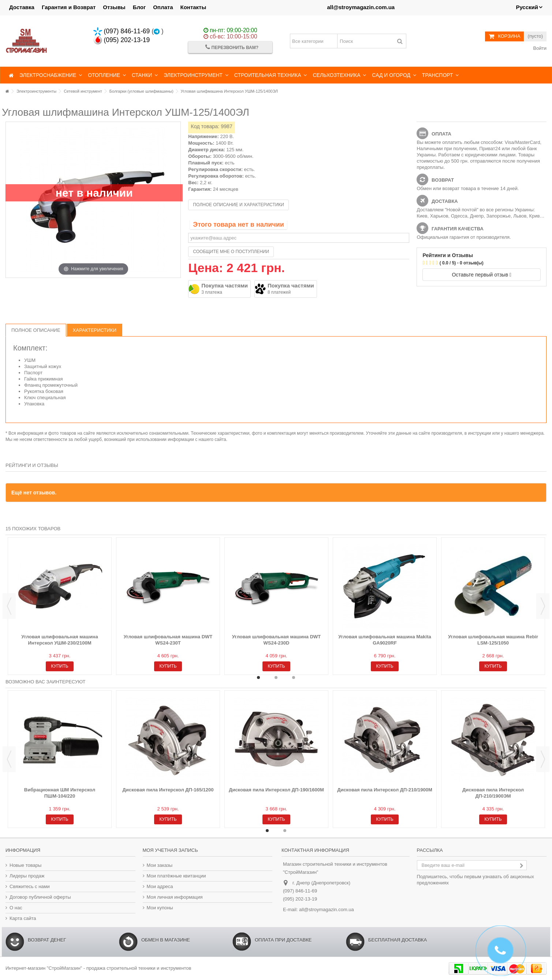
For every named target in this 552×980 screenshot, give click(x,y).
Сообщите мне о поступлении (231, 252)
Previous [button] (9, 606)
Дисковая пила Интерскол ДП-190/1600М (276, 790)
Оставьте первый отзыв (482, 275)
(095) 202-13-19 (122, 40)
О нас (16, 908)
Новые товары (25, 865)
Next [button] (543, 606)
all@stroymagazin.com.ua (361, 7)
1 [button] (258, 678)
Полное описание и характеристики (238, 205)
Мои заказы (160, 865)
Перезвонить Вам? (232, 47)
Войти (539, 48)
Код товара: (205, 126)
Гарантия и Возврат (69, 7)
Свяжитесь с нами (30, 886)
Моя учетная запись (170, 850)
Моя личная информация (175, 897)
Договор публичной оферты (40, 897)
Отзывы (114, 7)
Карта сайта (23, 918)
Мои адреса (160, 886)
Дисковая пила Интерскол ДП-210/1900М (385, 790)
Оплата (163, 7)
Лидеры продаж (27, 876)
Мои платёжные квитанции (176, 876)
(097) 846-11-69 (122, 31)
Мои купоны (160, 908)
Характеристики (95, 330)
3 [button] (294, 678)
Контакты (193, 7)
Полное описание (36, 330)
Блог (139, 7)
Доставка (22, 7)
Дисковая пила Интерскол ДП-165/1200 (168, 790)
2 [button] (276, 678)
